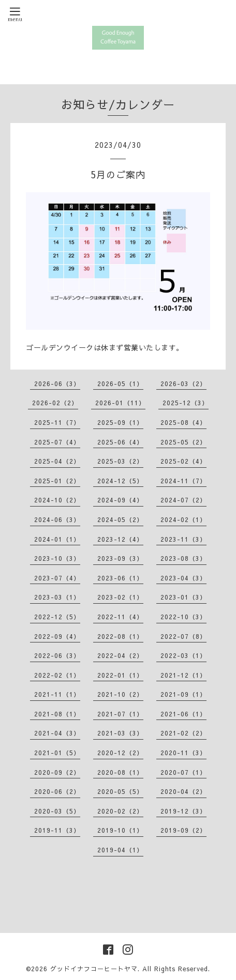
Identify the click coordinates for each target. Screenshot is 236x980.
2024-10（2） (57, 500)
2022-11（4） (120, 617)
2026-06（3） (57, 384)
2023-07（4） (57, 578)
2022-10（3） (183, 617)
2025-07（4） (57, 442)
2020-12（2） (120, 753)
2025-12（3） (186, 403)
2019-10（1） (120, 830)
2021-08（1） (57, 714)
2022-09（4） (57, 636)
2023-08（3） (183, 558)
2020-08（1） (120, 772)
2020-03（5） (57, 811)
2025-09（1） (120, 422)
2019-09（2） (183, 830)
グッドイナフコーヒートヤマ (94, 969)
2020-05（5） (120, 791)
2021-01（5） (57, 753)
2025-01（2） (57, 481)
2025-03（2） (120, 461)
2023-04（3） (183, 578)
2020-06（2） (57, 791)
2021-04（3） (57, 733)
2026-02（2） (55, 403)
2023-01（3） (183, 597)
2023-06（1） (120, 578)
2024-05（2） (120, 519)
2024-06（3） (57, 519)
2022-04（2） (120, 655)
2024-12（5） (120, 481)
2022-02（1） (57, 675)
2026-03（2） (183, 384)
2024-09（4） (120, 500)
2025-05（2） (183, 442)
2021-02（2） (183, 733)
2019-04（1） (120, 850)
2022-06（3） (57, 655)
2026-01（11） (120, 403)
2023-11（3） (183, 539)
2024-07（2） (183, 500)
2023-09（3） (120, 558)
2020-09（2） (57, 772)
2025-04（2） (57, 461)
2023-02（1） (120, 597)
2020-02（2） (120, 811)
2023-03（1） (57, 597)
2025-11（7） (57, 422)
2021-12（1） (183, 675)
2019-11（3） (57, 830)
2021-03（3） (120, 733)
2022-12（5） (57, 617)
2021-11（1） (57, 694)
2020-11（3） (183, 753)
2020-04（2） (183, 791)
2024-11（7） (183, 481)
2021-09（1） (183, 694)
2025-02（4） (183, 461)
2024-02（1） (183, 519)
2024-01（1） (57, 539)
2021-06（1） (183, 714)
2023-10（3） (57, 558)
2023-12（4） (120, 539)
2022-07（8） (183, 636)
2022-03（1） (183, 655)
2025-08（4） (183, 422)
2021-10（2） (120, 694)
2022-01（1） (120, 675)
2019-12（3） (183, 811)
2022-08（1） (120, 636)
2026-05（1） (120, 384)
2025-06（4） (120, 442)
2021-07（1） (120, 714)
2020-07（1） (183, 772)
